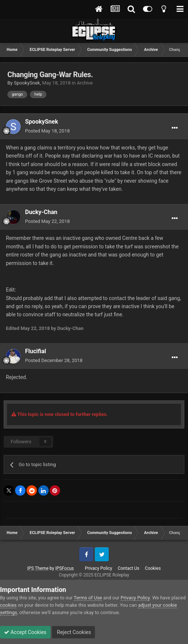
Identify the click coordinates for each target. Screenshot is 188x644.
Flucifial (36, 351)
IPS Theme (38, 568)
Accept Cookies (25, 632)
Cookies (153, 568)
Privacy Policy (98, 568)
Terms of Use (88, 598)
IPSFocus (65, 568)
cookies (8, 605)
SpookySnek (27, 83)
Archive (85, 83)
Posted (47, 131)
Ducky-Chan (41, 212)
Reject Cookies (73, 632)
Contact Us (128, 568)
